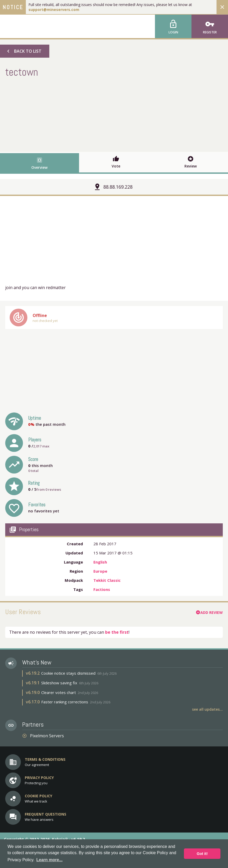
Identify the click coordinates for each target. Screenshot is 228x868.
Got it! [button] (202, 854)
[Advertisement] (114, 114)
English (100, 562)
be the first (117, 632)
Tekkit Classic (107, 580)
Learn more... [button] (49, 860)
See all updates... (207, 709)
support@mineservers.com (54, 10)
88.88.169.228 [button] (118, 187)
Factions (102, 589)
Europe (100, 571)
